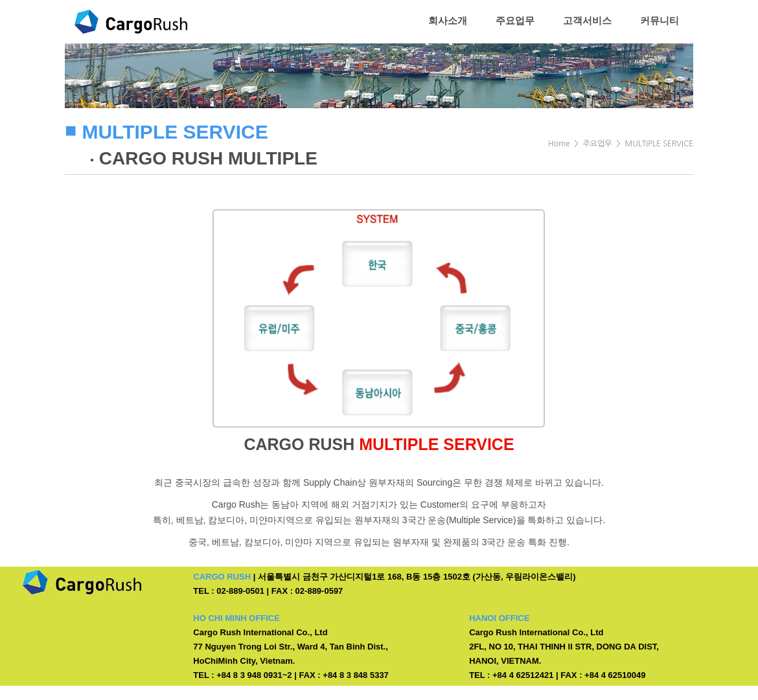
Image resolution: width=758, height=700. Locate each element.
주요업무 (515, 20)
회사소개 (448, 20)
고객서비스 (587, 20)
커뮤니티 (660, 20)
